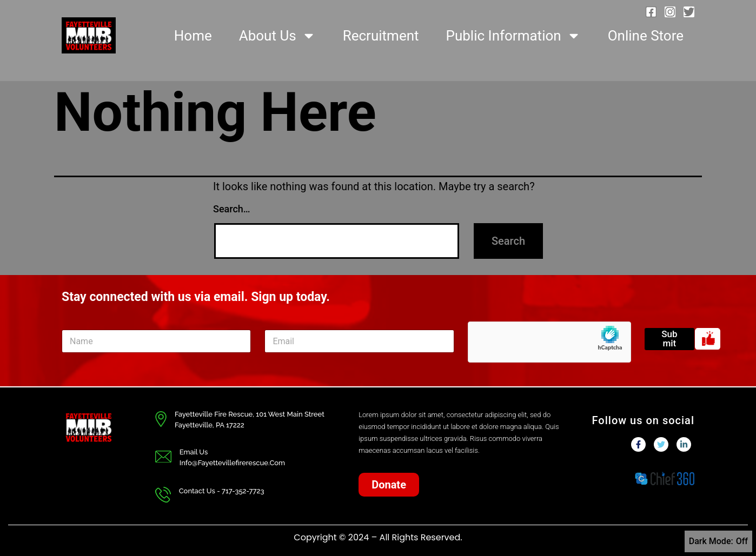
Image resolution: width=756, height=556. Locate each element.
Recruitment (381, 36)
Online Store (646, 36)
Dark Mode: (718, 541)
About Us (277, 36)
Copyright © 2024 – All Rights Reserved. (378, 537)
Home (193, 36)
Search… (232, 209)
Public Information (513, 36)
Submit (669, 339)
